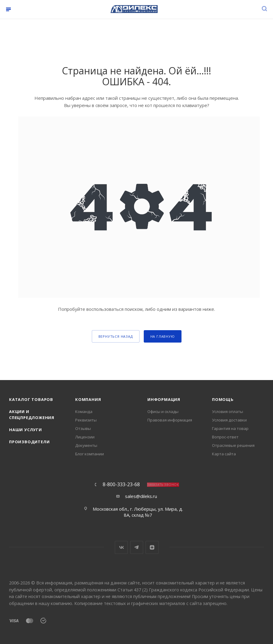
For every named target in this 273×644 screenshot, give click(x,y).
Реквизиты (86, 420)
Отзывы (83, 428)
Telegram (137, 547)
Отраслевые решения (233, 445)
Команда (84, 411)
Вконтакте (121, 547)
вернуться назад (116, 336)
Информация (164, 399)
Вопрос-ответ (225, 437)
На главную (163, 336)
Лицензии (85, 437)
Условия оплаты (228, 411)
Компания (88, 399)
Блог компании (90, 454)
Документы (86, 445)
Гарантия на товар (230, 428)
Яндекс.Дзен (152, 547)
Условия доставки (229, 420)
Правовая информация (170, 420)
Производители (29, 442)
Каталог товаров (31, 399)
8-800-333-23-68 (121, 484)
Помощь (223, 399)
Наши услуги (26, 430)
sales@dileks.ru (141, 496)
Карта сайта (224, 454)
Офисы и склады (163, 411)
